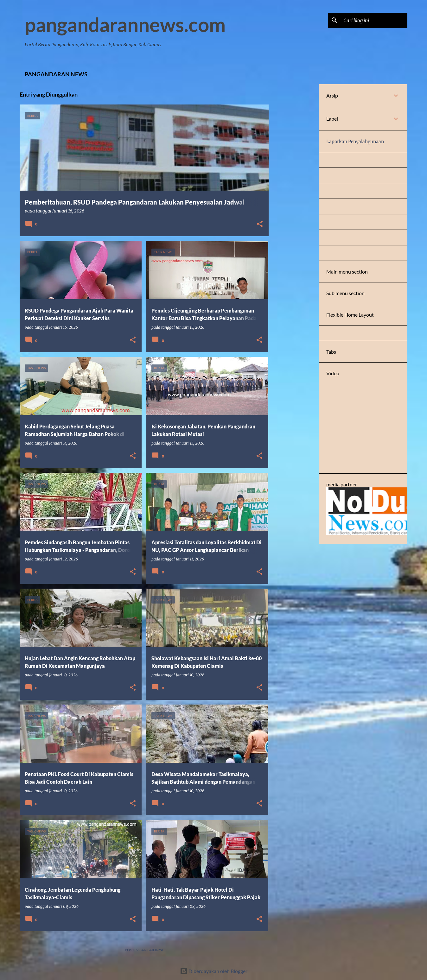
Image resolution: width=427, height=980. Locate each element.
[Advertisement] (294, 179)
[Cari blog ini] (374, 20)
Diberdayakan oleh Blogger (214, 971)
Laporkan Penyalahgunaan (355, 142)
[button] (260, 224)
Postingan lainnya (144, 950)
